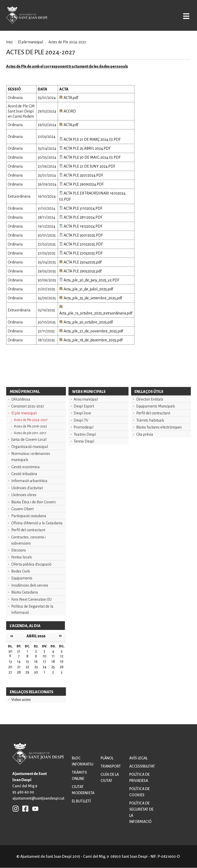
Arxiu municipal (86, 399)
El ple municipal (24, 413)
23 (36, 667)
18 (53, 661)
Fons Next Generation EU (31, 599)
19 (62, 661)
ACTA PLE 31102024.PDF (81, 208)
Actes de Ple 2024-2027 (31, 420)
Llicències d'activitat (27, 488)
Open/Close (185, 16)
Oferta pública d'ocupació (31, 564)
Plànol (107, 758)
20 (10, 667)
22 (27, 667)
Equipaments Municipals (156, 406)
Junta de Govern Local (29, 440)
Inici (9, 42)
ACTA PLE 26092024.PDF (81, 184)
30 (36, 672)
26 (62, 667)
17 (45, 661)
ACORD (68, 111)
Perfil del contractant (28, 530)
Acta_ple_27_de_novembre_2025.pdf (91, 331)
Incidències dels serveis (30, 585)
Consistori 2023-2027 (28, 406)
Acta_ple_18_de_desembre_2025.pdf (91, 340)
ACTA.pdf (69, 98)
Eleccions (19, 550)
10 (45, 656)
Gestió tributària (24, 474)
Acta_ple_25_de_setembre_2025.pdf (91, 298)
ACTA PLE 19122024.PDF (81, 226)
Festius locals (22, 557)
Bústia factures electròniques (159, 427)
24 (45, 667)
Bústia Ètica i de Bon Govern (33, 502)
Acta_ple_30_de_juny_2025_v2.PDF (89, 280)
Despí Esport (84, 406)
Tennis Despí (84, 441)
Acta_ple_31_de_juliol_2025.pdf (86, 289)
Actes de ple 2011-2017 (30, 433)
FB (24, 809)
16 (36, 661)
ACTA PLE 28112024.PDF (81, 217)
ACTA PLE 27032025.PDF (81, 253)
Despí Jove (82, 413)
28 (19, 672)
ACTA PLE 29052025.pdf (80, 271)
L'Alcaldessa (21, 399)
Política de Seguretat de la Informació (32, 609)
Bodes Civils (21, 571)
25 (53, 667)
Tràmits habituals (150, 420)
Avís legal (138, 758)
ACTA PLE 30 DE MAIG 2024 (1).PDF (90, 157)
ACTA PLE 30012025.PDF (81, 235)
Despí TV (81, 420)
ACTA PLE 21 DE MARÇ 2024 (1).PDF (90, 139)
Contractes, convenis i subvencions (28, 540)
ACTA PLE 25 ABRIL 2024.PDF (85, 148)
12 (62, 656)
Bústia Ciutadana (25, 592)
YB (34, 809)
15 (27, 661)
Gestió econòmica (26, 467)
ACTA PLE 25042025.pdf (80, 262)
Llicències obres (24, 495)
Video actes (21, 700)
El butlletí (81, 801)
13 (10, 661)
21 (19, 667)
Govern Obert (22, 509)
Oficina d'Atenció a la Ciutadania (37, 523)
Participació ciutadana (29, 516)
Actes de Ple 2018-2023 (30, 426)
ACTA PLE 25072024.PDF (81, 175)
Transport (111, 766)
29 (27, 672)
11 (53, 656)
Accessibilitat (142, 766)
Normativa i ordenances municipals (31, 457)
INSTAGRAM (16, 809)
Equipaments (22, 578)
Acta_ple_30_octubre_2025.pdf (86, 322)
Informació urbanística (29, 481)
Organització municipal (30, 447)
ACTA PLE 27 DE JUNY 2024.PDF (87, 166)
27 (10, 672)
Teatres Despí (85, 434)
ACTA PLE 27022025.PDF (81, 244)
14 (19, 661)
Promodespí (83, 427)
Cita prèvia (145, 434)
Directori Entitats (150, 399)
